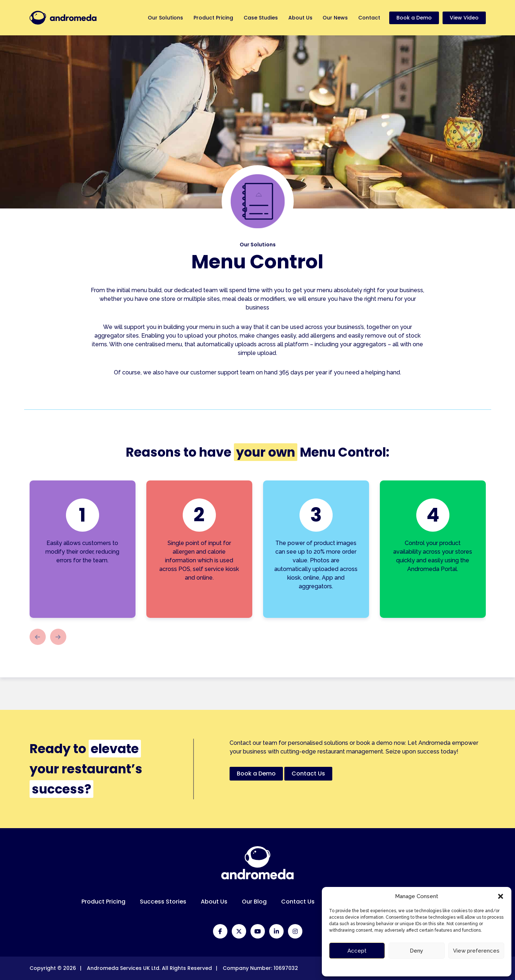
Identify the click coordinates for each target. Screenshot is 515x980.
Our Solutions (163, 18)
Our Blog (254, 902)
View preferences (476, 951)
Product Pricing (212, 18)
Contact (369, 18)
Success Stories (163, 902)
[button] (501, 896)
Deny (416, 951)
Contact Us (298, 902)
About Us (299, 18)
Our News (335, 18)
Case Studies (259, 18)
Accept (357, 951)
